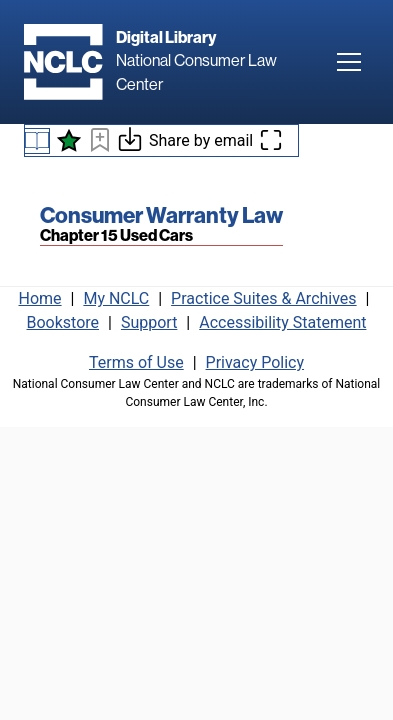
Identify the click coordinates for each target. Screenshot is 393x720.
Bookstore (63, 322)
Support (149, 322)
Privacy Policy (255, 362)
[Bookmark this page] (100, 143)
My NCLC (116, 298)
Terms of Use (136, 362)
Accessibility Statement (282, 322)
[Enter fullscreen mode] (271, 140)
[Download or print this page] (130, 142)
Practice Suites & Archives (264, 298)
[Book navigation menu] (37, 141)
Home (40, 298)
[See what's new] (69, 141)
